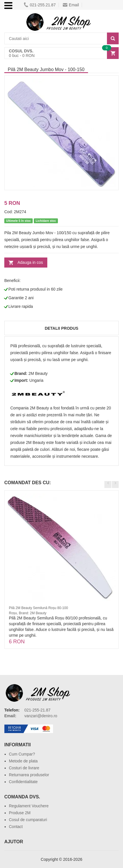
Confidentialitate (23, 782)
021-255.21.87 (40, 5)
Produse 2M (20, 813)
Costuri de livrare (24, 768)
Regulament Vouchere (29, 806)
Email (71, 5)
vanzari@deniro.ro (41, 716)
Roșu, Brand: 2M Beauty (28, 613)
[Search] (113, 38)
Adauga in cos (30, 262)
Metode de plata (23, 761)
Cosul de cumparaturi (28, 820)
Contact (16, 827)
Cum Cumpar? (22, 754)
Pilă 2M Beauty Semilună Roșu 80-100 (38, 608)
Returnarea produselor (29, 775)
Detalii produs (61, 328)
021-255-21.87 (37, 710)
